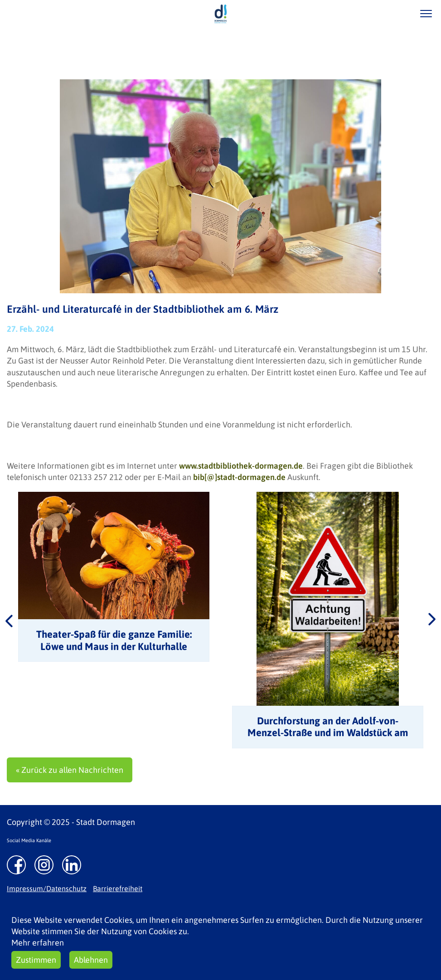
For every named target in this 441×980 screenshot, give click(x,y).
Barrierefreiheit (118, 888)
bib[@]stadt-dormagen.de (239, 477)
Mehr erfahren (38, 943)
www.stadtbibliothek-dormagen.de (241, 466)
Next (432, 620)
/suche (400, 13)
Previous (9, 620)
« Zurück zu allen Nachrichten (70, 770)
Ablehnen (91, 960)
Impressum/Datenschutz (47, 888)
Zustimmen (36, 960)
